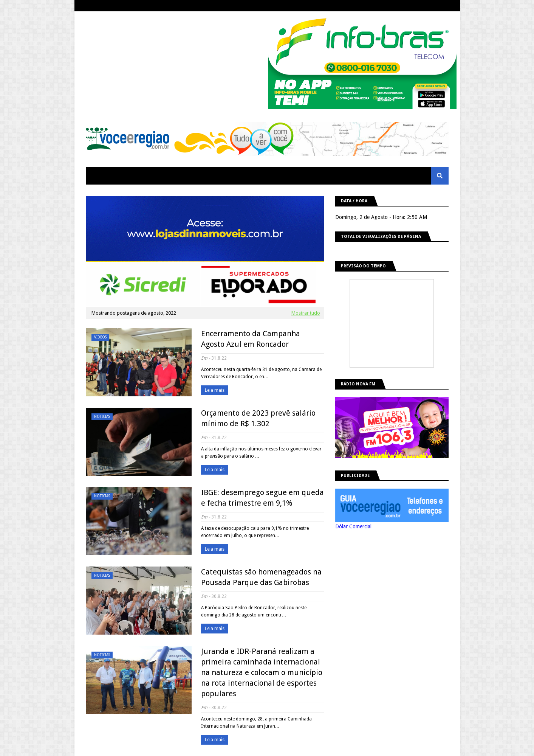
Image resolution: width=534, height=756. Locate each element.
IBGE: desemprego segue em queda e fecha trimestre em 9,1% (262, 498)
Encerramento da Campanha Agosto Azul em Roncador (251, 339)
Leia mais (215, 390)
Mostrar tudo (306, 313)
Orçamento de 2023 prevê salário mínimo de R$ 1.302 (258, 418)
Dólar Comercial (353, 526)
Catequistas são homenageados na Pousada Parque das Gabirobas (261, 577)
